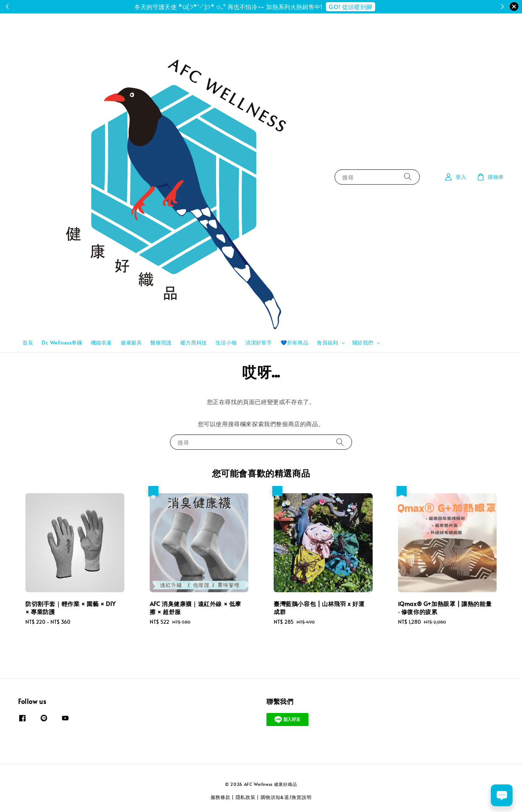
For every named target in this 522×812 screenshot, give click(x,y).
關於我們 (363, 343)
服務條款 (221, 797)
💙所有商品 (294, 343)
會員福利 (327, 343)
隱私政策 (246, 797)
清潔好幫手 (259, 343)
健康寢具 (131, 343)
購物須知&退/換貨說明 (286, 797)
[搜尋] (408, 177)
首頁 (28, 343)
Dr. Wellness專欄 (62, 343)
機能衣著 (101, 343)
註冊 (291, 7)
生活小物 (226, 343)
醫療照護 (161, 343)
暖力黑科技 (194, 343)
